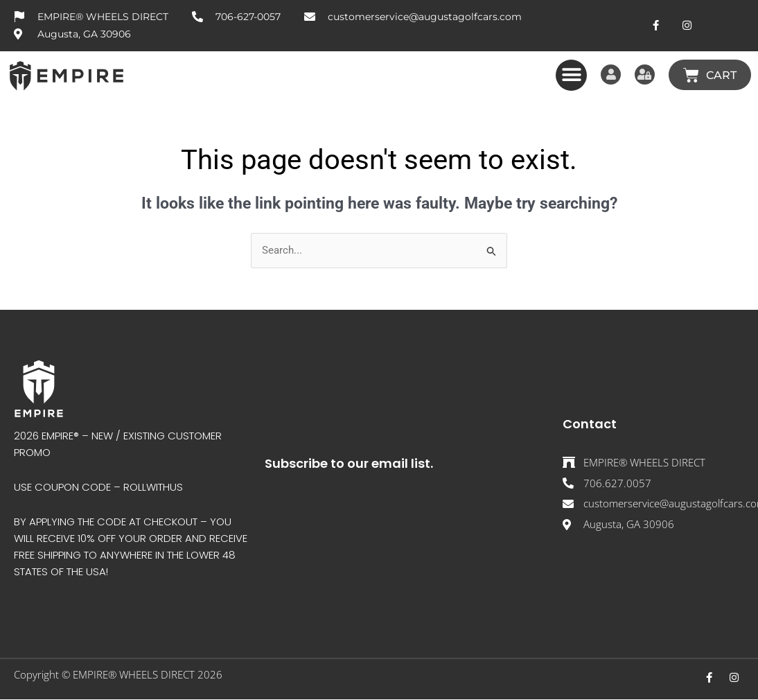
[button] (566, 75)
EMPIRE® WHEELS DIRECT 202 (144, 674)
